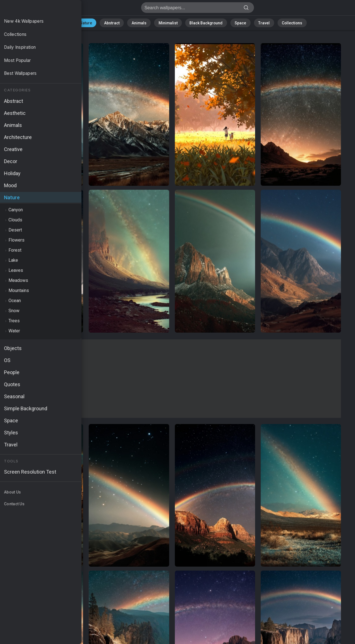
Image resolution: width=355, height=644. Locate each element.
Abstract (120, 22)
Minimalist (169, 22)
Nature (97, 22)
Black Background (202, 22)
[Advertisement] (172, 379)
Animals (144, 22)
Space (233, 22)
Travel (254, 22)
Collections (279, 22)
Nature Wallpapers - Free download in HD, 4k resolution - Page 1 (34, 9)
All (79, 22)
